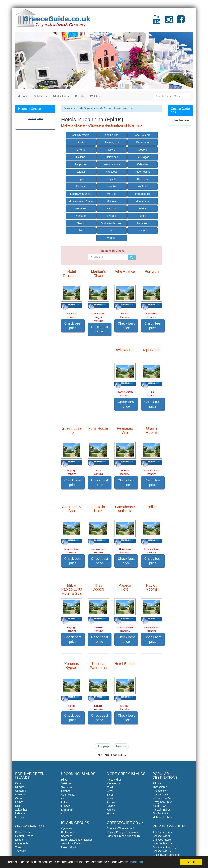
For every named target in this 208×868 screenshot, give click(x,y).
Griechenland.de (162, 843)
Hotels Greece (84, 108)
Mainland (61, 96)
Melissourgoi (143, 194)
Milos (64, 780)
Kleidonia (143, 179)
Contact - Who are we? (120, 828)
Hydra (110, 814)
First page (103, 746)
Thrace (19, 847)
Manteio (112, 194)
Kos (18, 806)
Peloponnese (23, 832)
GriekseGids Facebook (166, 855)
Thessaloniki (160, 787)
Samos (19, 802)
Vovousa (143, 231)
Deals (80, 96)
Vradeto (112, 238)
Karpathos (67, 810)
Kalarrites (143, 164)
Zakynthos (21, 810)
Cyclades (67, 828)
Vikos (81, 231)
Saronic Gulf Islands (73, 843)
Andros (111, 802)
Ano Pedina (112, 135)
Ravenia (143, 216)
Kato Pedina (143, 172)
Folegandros (114, 780)
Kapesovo (112, 172)
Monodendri (143, 201)
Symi (110, 791)
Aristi (81, 142)
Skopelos (67, 787)
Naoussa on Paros (164, 798)
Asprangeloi (112, 142)
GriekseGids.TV (162, 851)
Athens (157, 783)
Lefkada (20, 813)
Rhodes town (160, 791)
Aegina (111, 810)
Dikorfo (81, 150)
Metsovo (112, 201)
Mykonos (21, 794)
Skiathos (66, 783)
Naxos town (160, 806)
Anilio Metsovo (81, 135)
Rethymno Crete (162, 802)
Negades (81, 208)
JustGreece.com (162, 832)
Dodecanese (69, 832)
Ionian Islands (69, 847)
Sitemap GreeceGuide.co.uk (123, 836)
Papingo (112, 208)
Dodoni (143, 150)
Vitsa (112, 231)
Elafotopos (112, 157)
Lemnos (66, 791)
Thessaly (21, 851)
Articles (96, 96)
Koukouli (143, 186)
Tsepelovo (143, 223)
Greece (68, 108)
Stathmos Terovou (112, 223)
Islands (41, 96)
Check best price (73, 326)
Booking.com (35, 118)
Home (23, 96)
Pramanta (81, 216)
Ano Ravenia (143, 135)
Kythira (65, 802)
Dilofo (112, 150)
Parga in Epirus (162, 810)
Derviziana (143, 142)
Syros (110, 795)
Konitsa (81, 186)
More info (137, 862)
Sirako (81, 223)
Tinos (110, 798)
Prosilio (112, 216)
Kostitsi (112, 186)
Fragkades (81, 164)
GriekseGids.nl (161, 836)
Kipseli (112, 179)
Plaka (143, 208)
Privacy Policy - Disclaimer (122, 832)
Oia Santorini (160, 813)
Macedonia (22, 843)
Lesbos (20, 817)
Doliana (81, 157)
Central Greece (24, 836)
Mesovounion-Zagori (81, 201)
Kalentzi (81, 172)
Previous (121, 746)
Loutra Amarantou (81, 194)
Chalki (111, 787)
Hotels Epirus (103, 108)
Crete (18, 783)
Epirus (19, 840)
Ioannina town (112, 164)
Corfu (18, 798)
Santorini (20, 791)
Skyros (111, 806)
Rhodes (20, 787)
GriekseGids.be (162, 840)
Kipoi (81, 179)
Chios (65, 814)
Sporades (67, 836)
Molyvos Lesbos (162, 817)
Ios (63, 798)
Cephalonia (68, 795)
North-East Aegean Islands (77, 840)
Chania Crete (161, 794)
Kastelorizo (113, 783)
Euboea (66, 806)
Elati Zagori (143, 157)
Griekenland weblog (164, 847)
